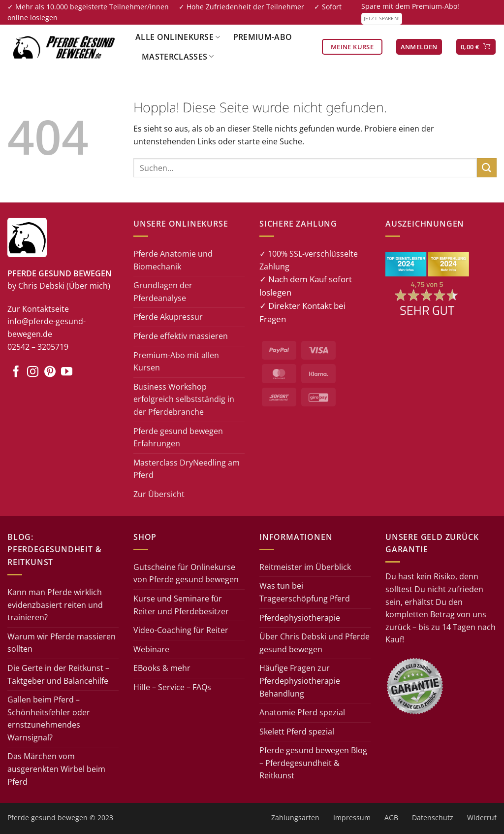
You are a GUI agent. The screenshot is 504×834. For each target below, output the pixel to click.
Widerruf (482, 817)
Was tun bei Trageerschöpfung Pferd (305, 592)
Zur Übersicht (159, 494)
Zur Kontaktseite (38, 309)
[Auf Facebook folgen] (16, 372)
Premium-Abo (263, 37)
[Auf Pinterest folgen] (50, 372)
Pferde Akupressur (168, 317)
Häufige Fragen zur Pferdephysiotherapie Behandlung (300, 681)
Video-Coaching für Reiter (181, 630)
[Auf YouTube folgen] (67, 372)
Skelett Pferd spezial (297, 732)
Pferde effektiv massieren (181, 336)
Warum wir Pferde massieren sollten (62, 643)
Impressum (352, 817)
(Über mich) (88, 286)
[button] (419, 47)
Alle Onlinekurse (178, 37)
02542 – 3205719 (38, 347)
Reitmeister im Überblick (305, 567)
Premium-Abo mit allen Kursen (176, 362)
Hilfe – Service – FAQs (172, 687)
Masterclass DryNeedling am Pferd (187, 469)
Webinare (151, 649)
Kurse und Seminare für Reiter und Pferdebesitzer (181, 605)
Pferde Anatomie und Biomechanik (173, 260)
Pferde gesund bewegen (47, 817)
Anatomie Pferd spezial (302, 712)
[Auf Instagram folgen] (33, 372)
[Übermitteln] (487, 168)
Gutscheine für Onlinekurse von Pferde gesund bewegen (186, 573)
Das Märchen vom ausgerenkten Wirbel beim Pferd (56, 769)
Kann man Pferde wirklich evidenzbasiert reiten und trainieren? (55, 605)
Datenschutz (433, 817)
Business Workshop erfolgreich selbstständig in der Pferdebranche (184, 399)
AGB (391, 817)
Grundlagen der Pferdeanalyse (163, 292)
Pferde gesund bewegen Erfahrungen (178, 437)
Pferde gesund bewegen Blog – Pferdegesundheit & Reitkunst (313, 763)
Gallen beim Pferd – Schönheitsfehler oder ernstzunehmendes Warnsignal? (49, 718)
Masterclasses (178, 57)
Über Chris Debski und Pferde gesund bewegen (315, 643)
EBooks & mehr (162, 668)
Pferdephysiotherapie (300, 618)
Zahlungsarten (295, 817)
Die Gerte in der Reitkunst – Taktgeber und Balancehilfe (58, 674)
